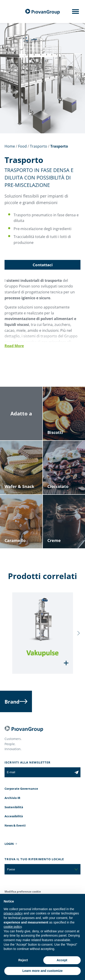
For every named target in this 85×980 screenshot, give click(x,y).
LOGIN (9, 844)
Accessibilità (14, 816)
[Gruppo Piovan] (43, 12)
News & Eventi (15, 825)
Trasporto (39, 146)
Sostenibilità (14, 807)
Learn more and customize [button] (42, 971)
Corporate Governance (21, 789)
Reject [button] (23, 960)
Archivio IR (12, 798)
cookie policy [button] (13, 927)
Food (22, 146)
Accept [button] (62, 960)
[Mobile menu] (75, 13)
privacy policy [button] (13, 913)
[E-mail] (39, 772)
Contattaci (43, 265)
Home (10, 146)
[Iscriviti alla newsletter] (76, 772)
